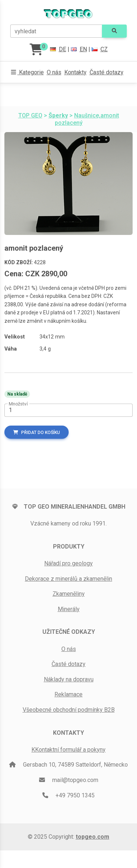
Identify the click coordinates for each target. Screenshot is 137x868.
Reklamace (68, 694)
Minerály (69, 609)
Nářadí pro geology (68, 563)
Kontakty (75, 72)
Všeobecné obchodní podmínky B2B (69, 710)
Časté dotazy (106, 72)
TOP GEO (30, 115)
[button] (27, 72)
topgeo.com (92, 837)
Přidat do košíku (37, 433)
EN (79, 49)
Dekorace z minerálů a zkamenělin (68, 579)
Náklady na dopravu (69, 679)
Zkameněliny (69, 594)
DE (58, 49)
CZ (100, 49)
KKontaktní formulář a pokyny (68, 750)
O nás (54, 72)
